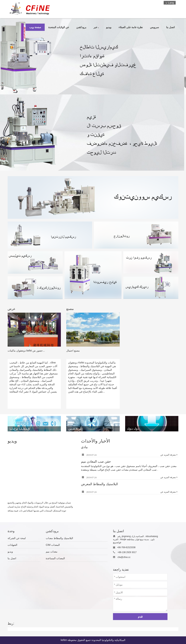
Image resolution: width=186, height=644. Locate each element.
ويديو (10, 552)
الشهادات (12, 545)
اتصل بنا (12, 558)
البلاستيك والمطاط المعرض (99, 484)
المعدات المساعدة (55, 558)
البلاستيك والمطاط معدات (59, 538)
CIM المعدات (53, 545)
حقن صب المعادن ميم (96, 462)
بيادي (84, 447)
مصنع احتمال (73, 351)
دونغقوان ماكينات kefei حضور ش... (26, 351)
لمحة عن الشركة (17, 538)
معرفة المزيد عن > (169, 455)
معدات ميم (52, 552)
